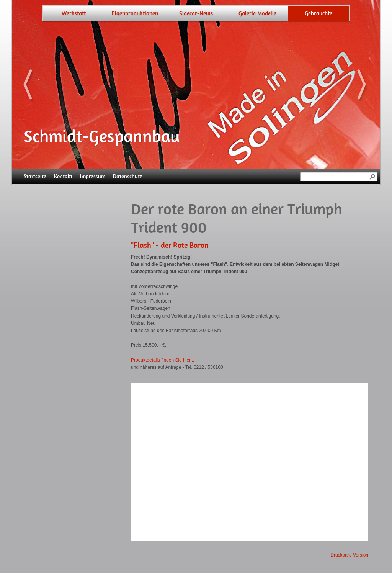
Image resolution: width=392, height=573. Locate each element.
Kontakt (63, 176)
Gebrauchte (318, 13)
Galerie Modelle (257, 13)
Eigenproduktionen (135, 13)
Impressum (93, 176)
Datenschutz (127, 176)
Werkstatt (74, 13)
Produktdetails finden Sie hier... (163, 360)
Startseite (35, 176)
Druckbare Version (349, 555)
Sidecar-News (196, 13)
